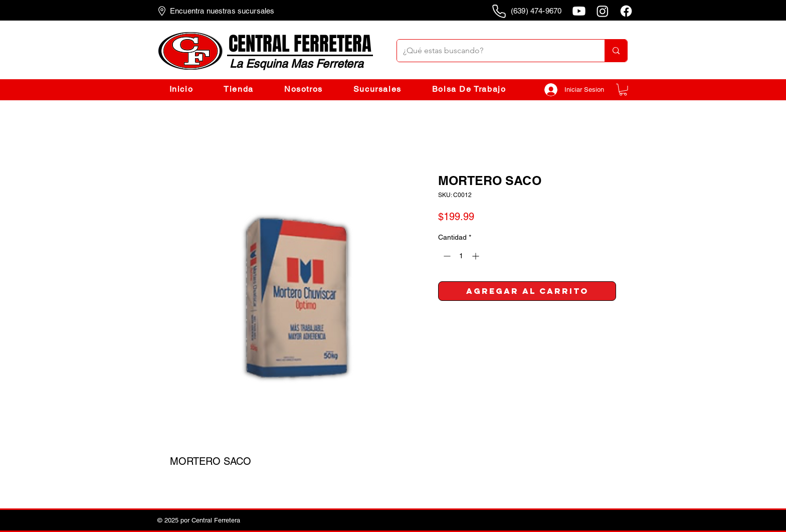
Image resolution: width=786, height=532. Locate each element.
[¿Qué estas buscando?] (493, 51)
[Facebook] (626, 11)
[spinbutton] (461, 256)
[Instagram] (603, 11)
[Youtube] (579, 11)
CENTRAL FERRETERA (300, 44)
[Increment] (476, 256)
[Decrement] (446, 256)
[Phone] (499, 11)
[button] (623, 90)
